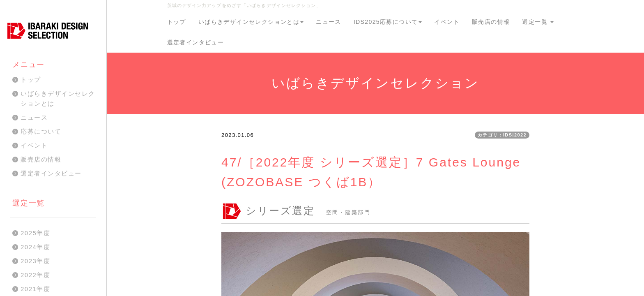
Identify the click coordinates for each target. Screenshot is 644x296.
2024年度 (35, 247)
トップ (177, 22)
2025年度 (35, 233)
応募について (41, 131)
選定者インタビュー (196, 42)
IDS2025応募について (388, 22)
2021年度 (35, 289)
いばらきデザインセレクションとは (251, 22)
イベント (447, 22)
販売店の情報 (491, 22)
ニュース (329, 22)
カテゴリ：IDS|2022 (502, 135)
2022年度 (35, 275)
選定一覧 (538, 22)
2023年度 (35, 261)
